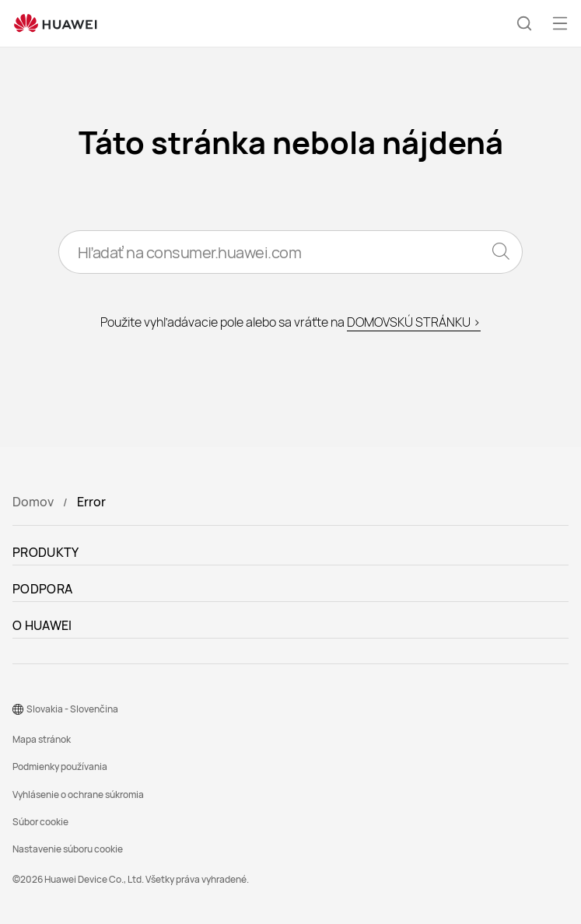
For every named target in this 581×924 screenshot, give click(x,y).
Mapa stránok (42, 739)
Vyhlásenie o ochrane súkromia (78, 794)
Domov (33, 502)
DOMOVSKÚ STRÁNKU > (414, 322)
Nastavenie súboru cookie (68, 849)
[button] (524, 23)
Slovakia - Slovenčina (72, 709)
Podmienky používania (60, 766)
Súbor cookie (40, 822)
